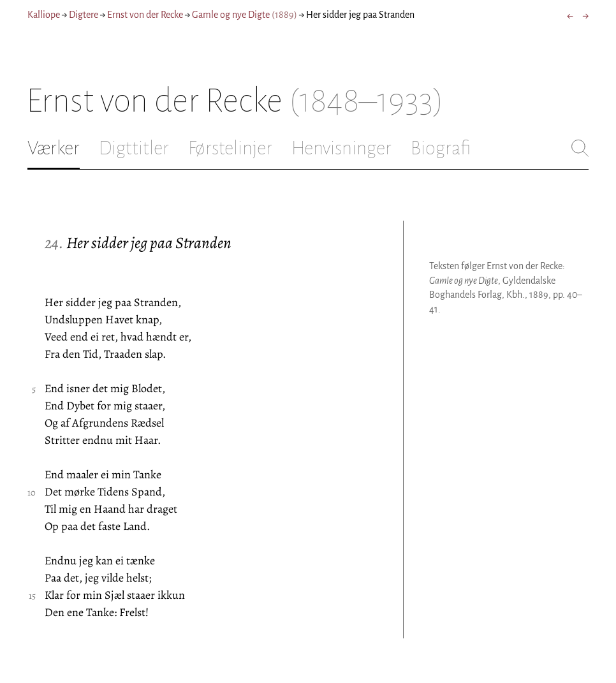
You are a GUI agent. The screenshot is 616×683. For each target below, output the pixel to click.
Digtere (84, 15)
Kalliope (44, 15)
